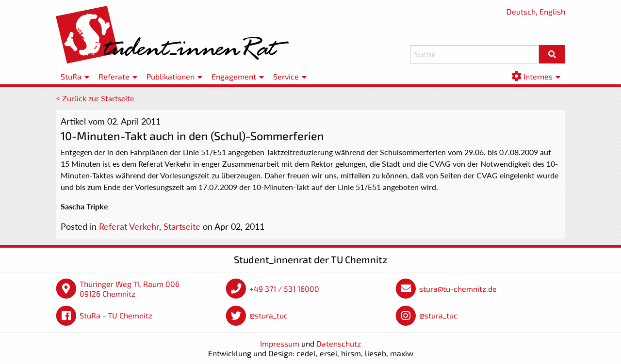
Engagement (234, 76)
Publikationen (171, 76)
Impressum (280, 343)
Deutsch (521, 11)
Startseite (182, 226)
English (552, 11)
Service (286, 76)
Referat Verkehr (129, 226)
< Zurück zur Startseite (95, 98)
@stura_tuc (269, 315)
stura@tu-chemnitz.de (458, 289)
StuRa (71, 76)
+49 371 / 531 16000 (284, 289)
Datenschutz (339, 343)
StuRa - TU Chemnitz (116, 315)
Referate (114, 76)
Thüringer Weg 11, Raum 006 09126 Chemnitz (130, 289)
